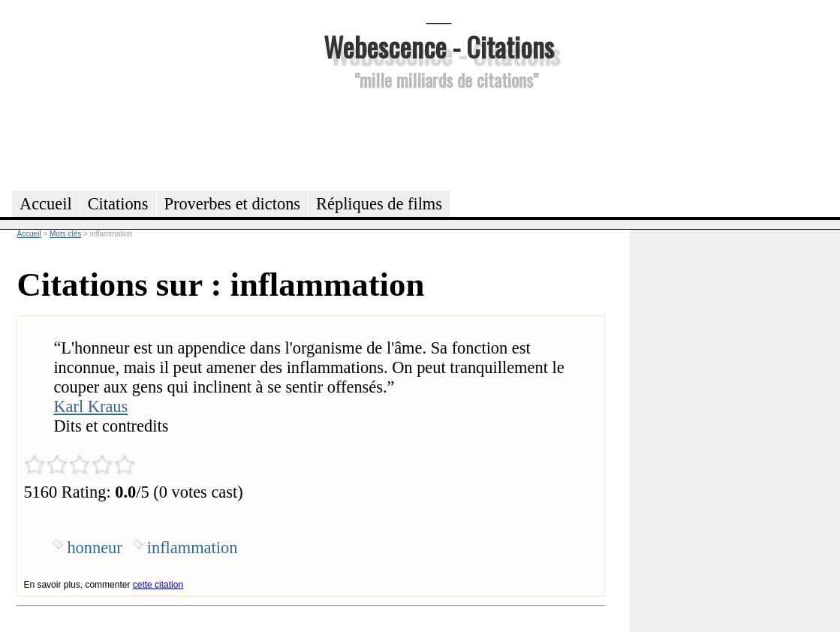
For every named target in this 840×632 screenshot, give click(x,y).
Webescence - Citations (439, 46)
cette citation (158, 585)
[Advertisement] (439, 138)
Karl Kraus (90, 406)
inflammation (193, 548)
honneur (94, 548)
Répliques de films (379, 204)
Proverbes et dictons (233, 204)
